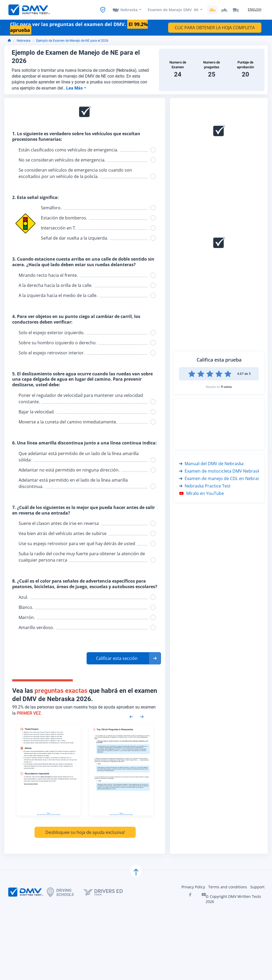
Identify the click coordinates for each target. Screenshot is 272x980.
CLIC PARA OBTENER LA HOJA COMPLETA (215, 28)
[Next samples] (142, 716)
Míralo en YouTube (201, 493)
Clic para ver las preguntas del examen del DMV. (79, 27)
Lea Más (75, 88)
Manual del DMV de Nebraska (211, 464)
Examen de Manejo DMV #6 (173, 10)
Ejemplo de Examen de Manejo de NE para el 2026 (72, 41)
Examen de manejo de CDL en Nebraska (222, 478)
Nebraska (129, 10)
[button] (124, 658)
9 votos (226, 387)
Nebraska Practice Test (205, 486)
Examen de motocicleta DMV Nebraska (220, 471)
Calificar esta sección (117, 658)
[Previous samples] (131, 716)
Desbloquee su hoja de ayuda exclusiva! (85, 832)
